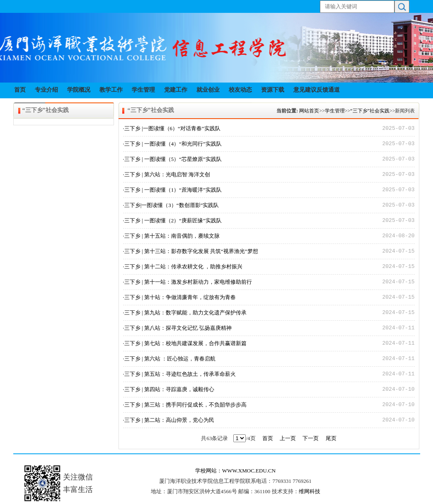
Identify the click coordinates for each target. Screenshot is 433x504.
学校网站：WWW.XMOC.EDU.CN (235, 471)
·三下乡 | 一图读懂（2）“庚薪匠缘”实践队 (172, 220)
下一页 (311, 438)
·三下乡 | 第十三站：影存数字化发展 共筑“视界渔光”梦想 (191, 251)
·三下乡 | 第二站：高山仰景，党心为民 (169, 420)
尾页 (331, 438)
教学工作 (111, 90)
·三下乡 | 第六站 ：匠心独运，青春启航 (169, 359)
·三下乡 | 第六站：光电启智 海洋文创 (167, 174)
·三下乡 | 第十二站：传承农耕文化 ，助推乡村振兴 (183, 267)
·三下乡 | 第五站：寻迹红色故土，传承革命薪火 (179, 374)
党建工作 (176, 90)
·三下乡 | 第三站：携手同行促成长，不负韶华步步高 (185, 405)
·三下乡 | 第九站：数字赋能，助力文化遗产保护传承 (185, 313)
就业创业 (208, 90)
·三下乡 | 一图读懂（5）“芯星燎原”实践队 (172, 159)
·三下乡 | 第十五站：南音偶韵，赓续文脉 (171, 236)
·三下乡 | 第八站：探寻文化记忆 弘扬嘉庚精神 (178, 328)
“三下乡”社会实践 (370, 111)
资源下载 (273, 90)
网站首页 (309, 111)
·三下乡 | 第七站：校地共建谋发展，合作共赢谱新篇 (185, 343)
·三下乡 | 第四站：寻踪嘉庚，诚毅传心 (169, 389)
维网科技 (310, 491)
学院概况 (79, 90)
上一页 (288, 438)
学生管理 (143, 90)
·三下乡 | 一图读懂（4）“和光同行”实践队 (172, 144)
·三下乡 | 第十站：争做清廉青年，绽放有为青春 (179, 297)
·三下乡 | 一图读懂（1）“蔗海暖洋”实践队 (172, 190)
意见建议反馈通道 (317, 90)
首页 (20, 90)
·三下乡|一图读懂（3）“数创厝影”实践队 (171, 205)
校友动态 (240, 90)
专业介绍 (46, 90)
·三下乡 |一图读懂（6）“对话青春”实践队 (172, 128)
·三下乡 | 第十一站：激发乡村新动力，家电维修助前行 (187, 282)
